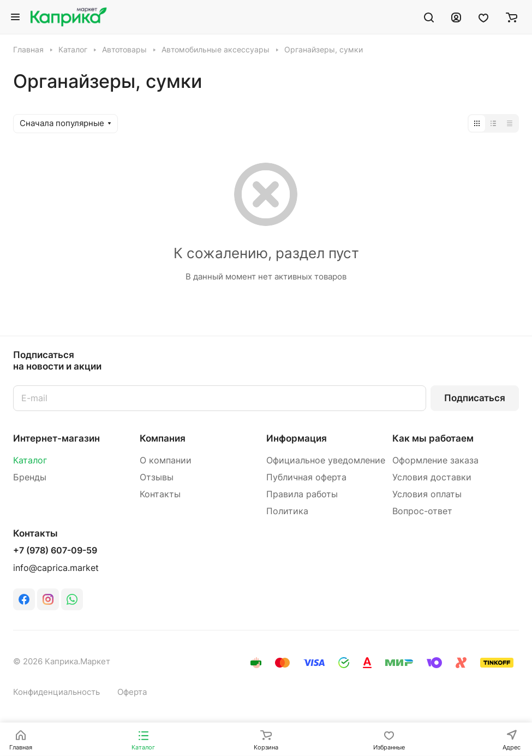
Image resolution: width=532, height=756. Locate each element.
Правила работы (302, 494)
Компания (163, 438)
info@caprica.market (56, 568)
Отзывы (157, 477)
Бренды (30, 477)
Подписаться (475, 398)
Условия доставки (432, 477)
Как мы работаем (433, 438)
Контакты (160, 494)
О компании (166, 460)
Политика (287, 511)
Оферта (132, 692)
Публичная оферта (306, 477)
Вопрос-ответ (422, 511)
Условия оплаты (427, 494)
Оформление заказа (435, 460)
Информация (297, 438)
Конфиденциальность (56, 692)
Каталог (30, 460)
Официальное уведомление (326, 460)
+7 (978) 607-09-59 (55, 551)
